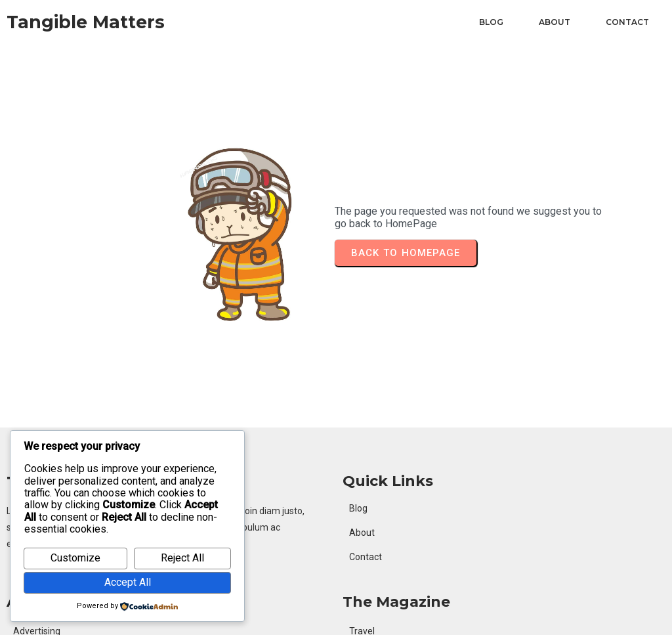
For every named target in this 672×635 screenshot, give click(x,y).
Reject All (182, 558)
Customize (75, 558)
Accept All (128, 582)
